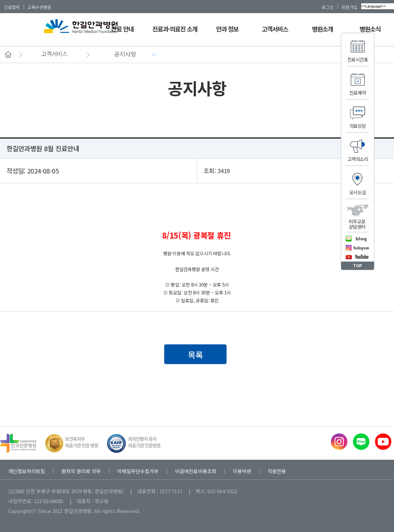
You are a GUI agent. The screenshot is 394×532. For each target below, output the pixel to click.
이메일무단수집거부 (138, 471)
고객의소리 (358, 159)
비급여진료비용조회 (196, 471)
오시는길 (358, 192)
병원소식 (370, 29)
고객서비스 (275, 29)
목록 (195, 355)
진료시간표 (358, 59)
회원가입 (349, 7)
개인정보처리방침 (27, 471)
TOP (358, 266)
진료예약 (358, 93)
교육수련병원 (39, 7)
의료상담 (358, 126)
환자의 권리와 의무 (81, 471)
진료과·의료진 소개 (175, 29)
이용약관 (242, 471)
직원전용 (277, 471)
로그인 (328, 7)
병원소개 (322, 29)
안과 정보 (227, 29)
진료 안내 (122, 29)
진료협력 (12, 7)
